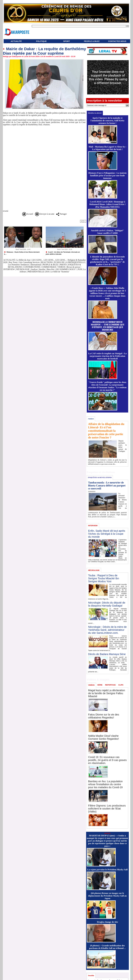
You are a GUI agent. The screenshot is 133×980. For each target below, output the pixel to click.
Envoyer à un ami (45, 214)
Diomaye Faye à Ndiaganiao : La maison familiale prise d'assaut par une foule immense (107, 176)
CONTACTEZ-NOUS (117, 41)
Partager (61, 214)
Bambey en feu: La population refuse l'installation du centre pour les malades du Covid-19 (105, 784)
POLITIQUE (41, 41)
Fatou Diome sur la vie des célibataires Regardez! (104, 716)
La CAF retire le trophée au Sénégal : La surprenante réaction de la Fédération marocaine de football (107, 356)
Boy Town (13, 262)
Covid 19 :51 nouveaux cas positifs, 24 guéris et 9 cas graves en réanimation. (107, 760)
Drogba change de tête (107, 922)
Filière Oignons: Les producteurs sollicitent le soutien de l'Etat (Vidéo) (107, 809)
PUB (80, 269)
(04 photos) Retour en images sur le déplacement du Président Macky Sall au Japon (107, 896)
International (36, 265)
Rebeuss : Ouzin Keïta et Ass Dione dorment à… (22, 253)
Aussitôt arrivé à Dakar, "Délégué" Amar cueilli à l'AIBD (107, 232)
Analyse (34, 269)
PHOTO (63, 265)
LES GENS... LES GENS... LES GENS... (49, 260)
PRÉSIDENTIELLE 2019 (38, 272)
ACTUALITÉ (16, 41)
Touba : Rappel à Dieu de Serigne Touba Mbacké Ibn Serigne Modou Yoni (104, 578)
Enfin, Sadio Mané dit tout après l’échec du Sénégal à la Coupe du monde (107, 534)
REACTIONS (47, 262)
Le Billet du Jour (23, 260)
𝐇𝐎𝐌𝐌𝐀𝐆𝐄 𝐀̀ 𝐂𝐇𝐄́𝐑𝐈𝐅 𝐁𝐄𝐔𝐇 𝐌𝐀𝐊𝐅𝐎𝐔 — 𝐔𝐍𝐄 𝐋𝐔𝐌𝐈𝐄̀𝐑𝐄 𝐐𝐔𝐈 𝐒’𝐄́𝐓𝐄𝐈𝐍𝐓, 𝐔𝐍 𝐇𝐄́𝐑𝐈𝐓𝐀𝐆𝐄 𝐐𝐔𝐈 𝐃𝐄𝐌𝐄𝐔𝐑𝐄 (107, 326)
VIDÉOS (62, 267)
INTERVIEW (9, 269)
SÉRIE (100, 685)
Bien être (51, 269)
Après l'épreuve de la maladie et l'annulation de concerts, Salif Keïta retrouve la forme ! (107, 121)
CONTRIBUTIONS (32, 267)
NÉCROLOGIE (23, 269)
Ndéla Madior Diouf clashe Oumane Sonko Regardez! (104, 737)
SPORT (67, 41)
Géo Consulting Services (29, 262)
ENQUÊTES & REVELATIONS (100, 477)
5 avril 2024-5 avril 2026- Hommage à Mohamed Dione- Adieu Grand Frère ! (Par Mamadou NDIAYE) (107, 204)
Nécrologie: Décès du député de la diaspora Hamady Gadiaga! (107, 604)
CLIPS (121, 685)
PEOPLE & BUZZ (92, 41)
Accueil (28, 214)
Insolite (42, 269)
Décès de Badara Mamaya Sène (107, 654)
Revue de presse (73, 267)
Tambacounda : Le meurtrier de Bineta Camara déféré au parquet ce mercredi (107, 486)
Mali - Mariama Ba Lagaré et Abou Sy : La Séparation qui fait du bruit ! (107, 148)
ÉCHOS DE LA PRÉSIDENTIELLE (70, 262)
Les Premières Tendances (19, 265)
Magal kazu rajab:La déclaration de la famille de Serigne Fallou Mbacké (107, 693)
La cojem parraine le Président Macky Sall (107, 870)
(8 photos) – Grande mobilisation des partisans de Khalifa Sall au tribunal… (107, 947)
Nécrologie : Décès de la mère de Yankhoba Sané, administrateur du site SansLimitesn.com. (107, 630)
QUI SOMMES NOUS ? (66, 269)
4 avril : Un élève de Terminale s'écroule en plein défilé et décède (63, 253)
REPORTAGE (110, 685)
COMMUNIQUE (49, 267)
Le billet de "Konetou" (60, 272)
